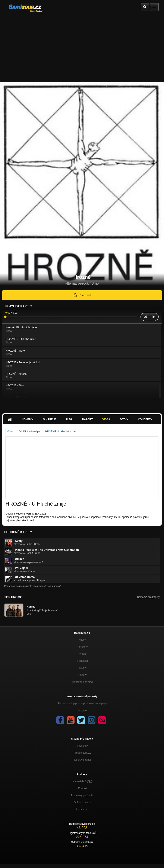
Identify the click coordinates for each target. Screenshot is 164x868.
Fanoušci (83, 661)
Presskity (83, 746)
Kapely (83, 640)
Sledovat (82, 295)
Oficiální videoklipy (29, 432)
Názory (88, 419)
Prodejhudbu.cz (83, 753)
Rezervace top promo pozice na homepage (83, 704)
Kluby (82, 668)
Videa (106, 419)
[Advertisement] (82, 46)
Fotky (124, 419)
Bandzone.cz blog (83, 682)
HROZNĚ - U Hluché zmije (60, 432)
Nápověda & (83, 781)
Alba (69, 419)
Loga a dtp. (82, 810)
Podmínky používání (83, 795)
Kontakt (83, 788)
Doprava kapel (83, 760)
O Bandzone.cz (82, 803)
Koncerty (145, 419)
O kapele (49, 419)
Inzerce (83, 711)
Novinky (28, 419)
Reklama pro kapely (148, 597)
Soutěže (82, 675)
